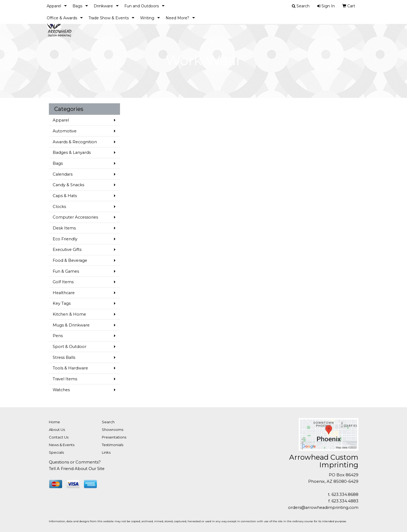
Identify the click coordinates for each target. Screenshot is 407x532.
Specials (56, 452)
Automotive (65, 131)
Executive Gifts (67, 250)
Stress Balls (64, 357)
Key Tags (62, 303)
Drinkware (103, 6)
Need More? (177, 18)
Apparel (54, 6)
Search (108, 422)
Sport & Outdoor (70, 347)
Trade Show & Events (109, 18)
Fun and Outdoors (142, 6)
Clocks (59, 207)
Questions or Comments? (75, 462)
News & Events (62, 445)
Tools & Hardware (70, 368)
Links (106, 452)
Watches (61, 390)
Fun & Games (66, 271)
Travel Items (65, 379)
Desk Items (64, 228)
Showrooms (113, 430)
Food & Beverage (70, 260)
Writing (147, 18)
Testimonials (113, 445)
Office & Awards (62, 18)
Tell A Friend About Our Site (77, 469)
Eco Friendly (65, 239)
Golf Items (63, 282)
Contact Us (59, 437)
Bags (77, 6)
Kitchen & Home (69, 314)
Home (54, 422)
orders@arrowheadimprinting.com (323, 508)
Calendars (63, 174)
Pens (58, 336)
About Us (57, 430)
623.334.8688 (345, 494)
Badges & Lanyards (72, 153)
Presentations (114, 437)
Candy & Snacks (68, 185)
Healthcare (64, 293)
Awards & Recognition (75, 142)
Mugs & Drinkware (71, 325)
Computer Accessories (75, 217)
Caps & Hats (65, 196)
